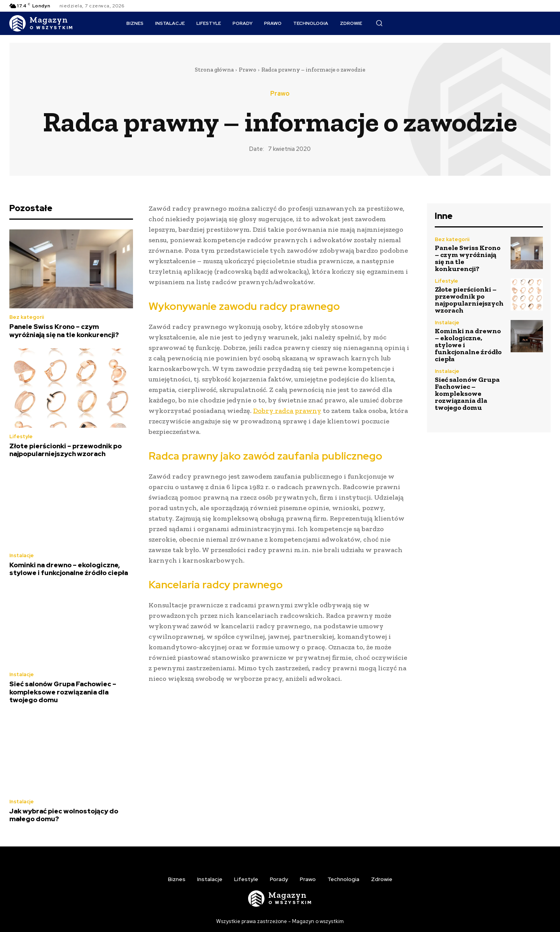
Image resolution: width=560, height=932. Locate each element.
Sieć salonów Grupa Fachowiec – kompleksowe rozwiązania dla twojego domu (63, 692)
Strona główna (214, 70)
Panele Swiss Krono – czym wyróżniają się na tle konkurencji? (64, 330)
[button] (379, 23)
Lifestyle (21, 436)
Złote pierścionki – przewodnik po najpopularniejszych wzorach (66, 450)
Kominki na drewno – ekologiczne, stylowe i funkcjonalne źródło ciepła (69, 569)
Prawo (248, 70)
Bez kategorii (27, 317)
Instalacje (22, 555)
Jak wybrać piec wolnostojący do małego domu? (64, 815)
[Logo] (41, 23)
